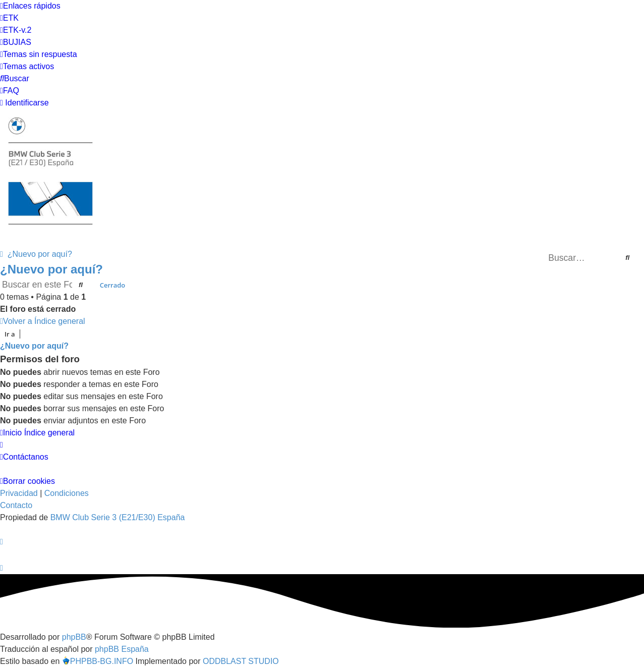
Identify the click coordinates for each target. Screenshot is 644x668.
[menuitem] (9, 18)
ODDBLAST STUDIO (241, 661)
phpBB (74, 637)
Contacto (16, 505)
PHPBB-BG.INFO (98, 661)
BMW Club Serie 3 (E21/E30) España (118, 517)
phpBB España (122, 649)
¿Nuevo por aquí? (51, 269)
